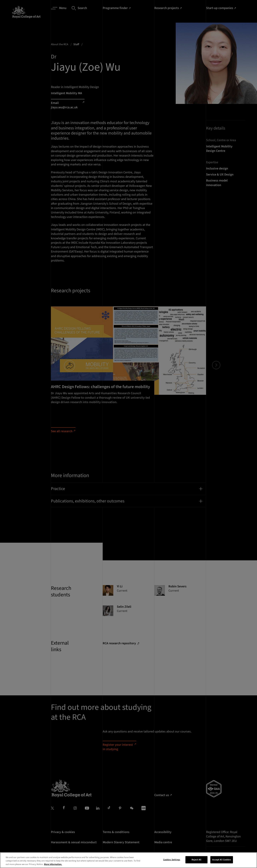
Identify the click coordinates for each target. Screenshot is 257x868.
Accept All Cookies (222, 864)
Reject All (196, 864)
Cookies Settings (172, 864)
